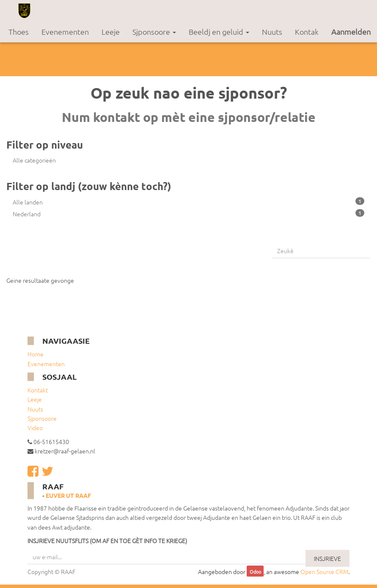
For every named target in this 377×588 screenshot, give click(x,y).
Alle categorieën (34, 160)
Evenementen (46, 364)
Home (36, 354)
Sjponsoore (42, 418)
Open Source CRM (324, 571)
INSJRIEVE (327, 558)
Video (35, 428)
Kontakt (38, 390)
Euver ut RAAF (68, 495)
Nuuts (35, 409)
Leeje (35, 399)
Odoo (255, 572)
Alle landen (188, 202)
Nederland (188, 214)
